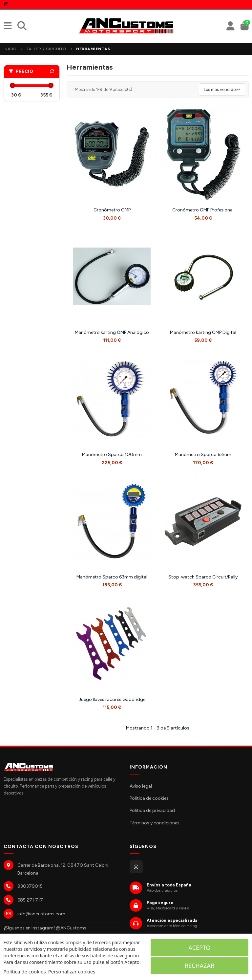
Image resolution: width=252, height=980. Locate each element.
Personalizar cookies (72, 971)
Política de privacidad (152, 810)
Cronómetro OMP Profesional (203, 210)
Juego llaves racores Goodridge (112, 699)
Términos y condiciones (155, 823)
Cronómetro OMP (112, 210)
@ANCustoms (71, 928)
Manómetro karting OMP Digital (203, 332)
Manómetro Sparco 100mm (112, 455)
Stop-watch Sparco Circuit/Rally (203, 577)
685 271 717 (30, 900)
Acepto (200, 947)
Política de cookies (149, 798)
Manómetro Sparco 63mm (203, 455)
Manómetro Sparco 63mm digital (112, 577)
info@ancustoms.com (41, 914)
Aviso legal (141, 786)
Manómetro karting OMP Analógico (112, 332)
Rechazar (199, 966)
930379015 (30, 886)
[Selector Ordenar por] (222, 90)
